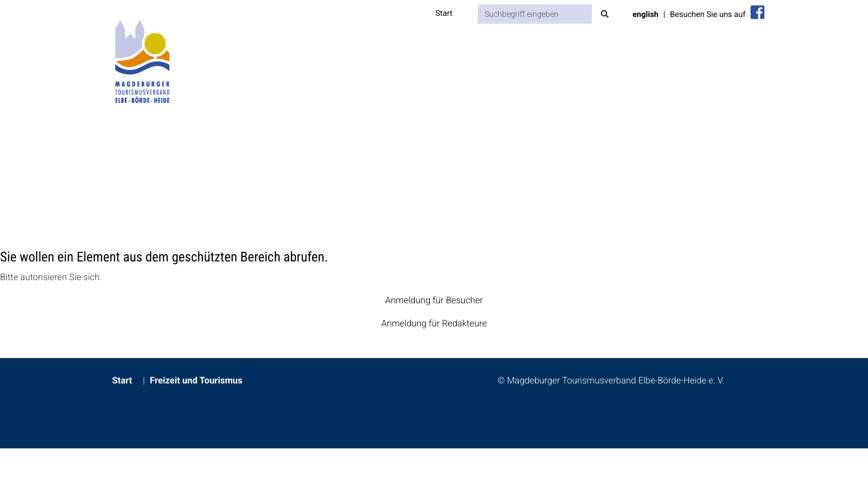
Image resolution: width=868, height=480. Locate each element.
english (645, 15)
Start (444, 14)
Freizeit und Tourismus (196, 380)
